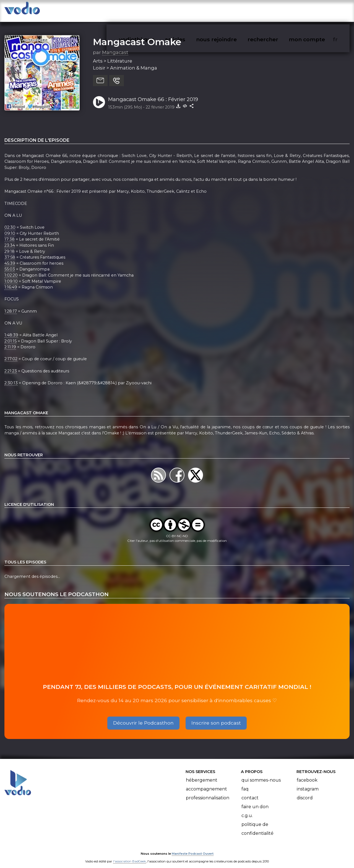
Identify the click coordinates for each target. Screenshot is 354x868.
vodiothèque (150, 10)
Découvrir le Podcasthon (143, 718)
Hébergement (202, 775)
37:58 (10, 252)
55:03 (10, 264)
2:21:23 (11, 365)
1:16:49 (11, 282)
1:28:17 (11, 306)
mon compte (316, 10)
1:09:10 (11, 276)
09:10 (10, 228)
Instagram (308, 783)
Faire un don (255, 801)
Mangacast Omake (137, 36)
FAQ (245, 783)
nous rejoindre (228, 10)
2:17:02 (11, 354)
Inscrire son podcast (216, 718)
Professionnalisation (208, 792)
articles (188, 10)
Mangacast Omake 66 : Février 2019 (153, 94)
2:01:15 (11, 336)
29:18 (10, 246)
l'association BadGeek (130, 856)
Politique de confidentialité (257, 823)
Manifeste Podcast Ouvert (193, 848)
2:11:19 (10, 341)
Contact (250, 792)
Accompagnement (206, 783)
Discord (305, 792)
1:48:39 (11, 329)
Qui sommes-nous (261, 775)
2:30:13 (11, 377)
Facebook (307, 775)
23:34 (10, 240)
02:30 (10, 222)
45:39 (10, 258)
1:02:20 (11, 270)
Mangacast (115, 47)
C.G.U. (247, 810)
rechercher (273, 10)
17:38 (10, 234)
